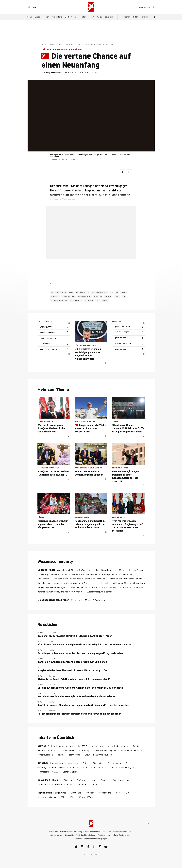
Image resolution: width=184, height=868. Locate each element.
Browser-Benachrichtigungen (98, 755)
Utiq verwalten (56, 835)
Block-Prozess (71, 18)
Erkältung (81, 780)
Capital (99, 18)
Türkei (71, 292)
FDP (127, 793)
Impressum (53, 832)
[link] (154, 7)
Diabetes (68, 780)
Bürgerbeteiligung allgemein (100, 592)
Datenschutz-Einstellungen (119, 835)
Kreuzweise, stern (110, 587)
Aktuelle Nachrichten (118, 746)
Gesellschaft (125, 18)
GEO (92, 18)
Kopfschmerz (44, 784)
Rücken (58, 784)
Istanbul (124, 292)
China (85, 763)
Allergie (55, 780)
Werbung (101, 835)
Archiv (136, 746)
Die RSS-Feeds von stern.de (91, 746)
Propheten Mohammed (59, 300)
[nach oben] (148, 823)
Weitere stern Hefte (130, 750)
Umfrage (90, 793)
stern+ (85, 18)
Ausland (53, 44)
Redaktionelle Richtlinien (95, 832)
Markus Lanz (57, 18)
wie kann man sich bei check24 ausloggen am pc (95, 574)
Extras (37, 18)
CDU (72, 797)
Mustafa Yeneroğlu (84, 296)
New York (84, 767)
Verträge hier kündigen (86, 835)
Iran (47, 18)
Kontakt (78, 839)
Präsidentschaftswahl (100, 292)
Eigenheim (98, 763)
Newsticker (48, 625)
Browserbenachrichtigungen (96, 839)
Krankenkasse (59, 767)
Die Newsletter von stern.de (61, 746)
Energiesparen (114, 763)
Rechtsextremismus (47, 797)
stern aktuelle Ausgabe (105, 750)
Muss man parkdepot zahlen (84, 587)
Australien (73, 763)
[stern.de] (91, 7)
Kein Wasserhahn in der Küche (110, 570)
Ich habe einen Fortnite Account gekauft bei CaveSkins (80, 579)
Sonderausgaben (45, 755)
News (30, 18)
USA (118, 793)
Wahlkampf (55, 296)
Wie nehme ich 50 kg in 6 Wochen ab (74, 570)
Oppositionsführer (68, 296)
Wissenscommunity (46, 750)
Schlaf (70, 784)
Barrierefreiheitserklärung (71, 832)
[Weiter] (155, 18)
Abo (144, 7)
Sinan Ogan (98, 296)
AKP (124, 296)
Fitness (104, 780)
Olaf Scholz (76, 793)
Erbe (128, 763)
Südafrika (98, 767)
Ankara (117, 296)
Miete (72, 767)
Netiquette (69, 835)
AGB (109, 832)
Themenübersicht (69, 750)
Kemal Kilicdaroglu (83, 292)
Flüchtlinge (114, 292)
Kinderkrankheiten (121, 780)
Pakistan (105, 300)
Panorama (145, 18)
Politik (136, 18)
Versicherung (125, 767)
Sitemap (86, 750)
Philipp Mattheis (53, 73)
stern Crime (110, 18)
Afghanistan (89, 300)
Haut (93, 780)
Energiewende (60, 793)
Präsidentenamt (76, 300)
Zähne (94, 784)
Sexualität (82, 784)
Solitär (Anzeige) (70, 772)
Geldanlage (42, 767)
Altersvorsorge (57, 763)
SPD (63, 797)
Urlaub (111, 767)
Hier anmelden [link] (100, 252)
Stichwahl (108, 296)
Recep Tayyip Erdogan (59, 292)
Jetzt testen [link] (91, 245)
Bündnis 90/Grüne (87, 797)
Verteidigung (105, 793)
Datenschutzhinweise (122, 832)
